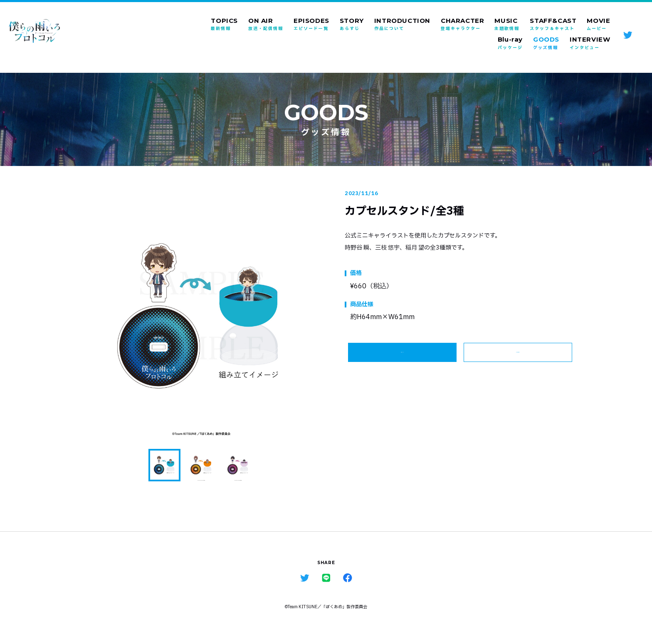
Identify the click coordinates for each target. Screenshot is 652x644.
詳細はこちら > (403, 357)
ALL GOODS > (518, 357)
